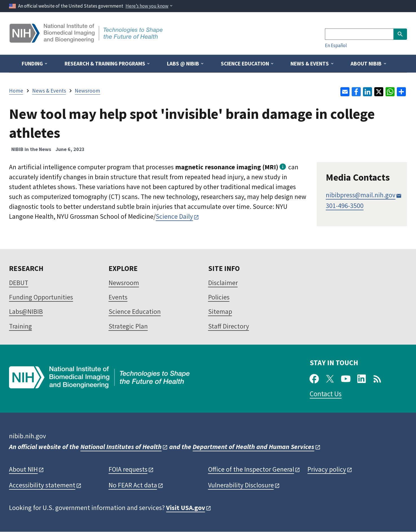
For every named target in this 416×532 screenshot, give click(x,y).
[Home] (87, 40)
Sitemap (220, 311)
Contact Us (326, 394)
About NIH (23, 469)
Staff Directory (229, 326)
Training (20, 326)
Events (118, 297)
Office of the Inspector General (251, 469)
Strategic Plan (128, 326)
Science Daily (174, 216)
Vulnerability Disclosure (241, 485)
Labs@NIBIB (26, 311)
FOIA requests (128, 469)
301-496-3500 (345, 206)
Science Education (135, 311)
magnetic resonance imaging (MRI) (227, 167)
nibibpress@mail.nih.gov (361, 195)
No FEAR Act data (133, 485)
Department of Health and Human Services (253, 447)
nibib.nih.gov (27, 436)
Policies (219, 297)
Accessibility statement (42, 485)
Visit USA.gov (186, 508)
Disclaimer (223, 283)
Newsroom (124, 283)
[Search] (359, 34)
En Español (336, 45)
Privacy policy (327, 469)
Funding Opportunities (41, 297)
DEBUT (19, 283)
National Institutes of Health (121, 447)
